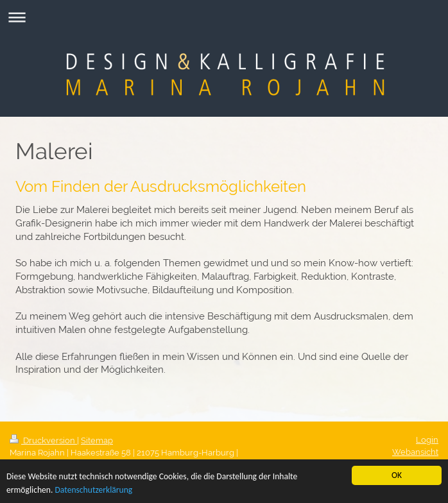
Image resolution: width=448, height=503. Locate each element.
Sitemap (97, 440)
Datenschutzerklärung (93, 490)
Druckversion (43, 440)
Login (427, 440)
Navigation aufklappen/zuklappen (224, 17)
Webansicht (415, 452)
